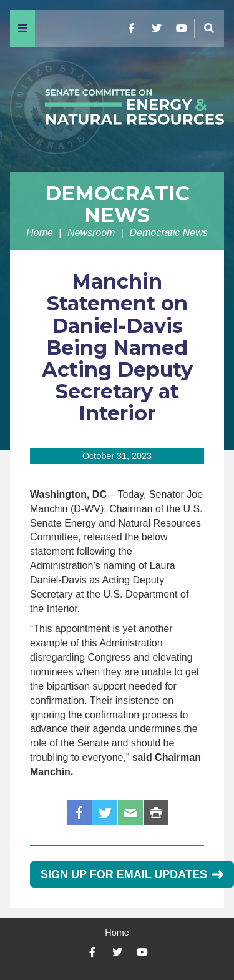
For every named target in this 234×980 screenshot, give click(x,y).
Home (40, 233)
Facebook (79, 813)
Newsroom (91, 233)
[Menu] (22, 29)
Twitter (105, 813)
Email (130, 813)
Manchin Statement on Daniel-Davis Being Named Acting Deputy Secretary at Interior (117, 347)
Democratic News (117, 204)
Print (156, 813)
